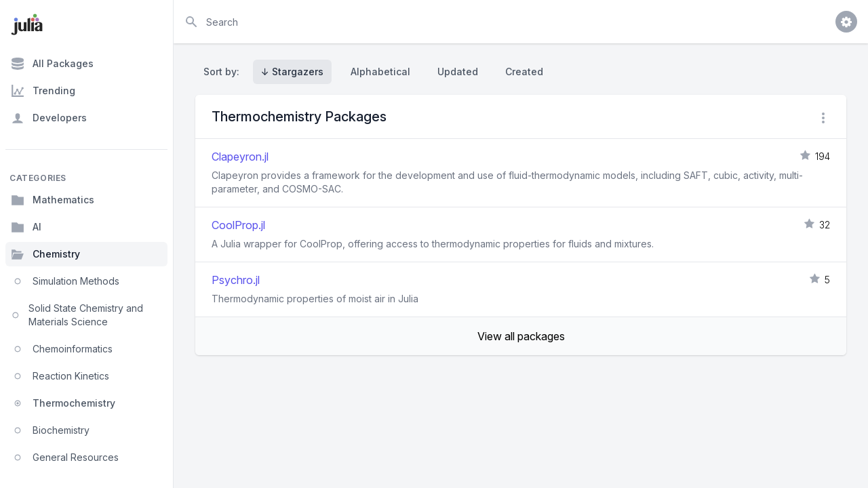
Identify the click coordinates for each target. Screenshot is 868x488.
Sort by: (224, 72)
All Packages (52, 64)
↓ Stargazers (292, 72)
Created (524, 72)
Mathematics (53, 200)
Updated (458, 72)
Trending (43, 91)
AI (26, 227)
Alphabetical (380, 72)
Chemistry (45, 254)
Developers (49, 118)
